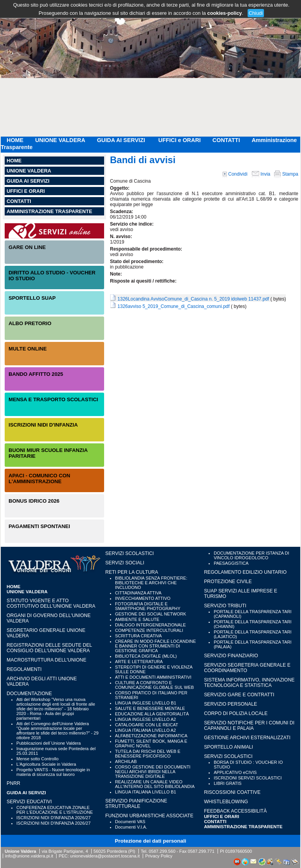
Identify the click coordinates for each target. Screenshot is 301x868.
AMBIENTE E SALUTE (137, 619)
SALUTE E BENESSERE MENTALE (150, 708)
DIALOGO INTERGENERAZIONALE (150, 625)
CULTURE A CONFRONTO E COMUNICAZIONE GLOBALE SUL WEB (154, 685)
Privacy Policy (159, 856)
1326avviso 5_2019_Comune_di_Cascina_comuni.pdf (174, 306)
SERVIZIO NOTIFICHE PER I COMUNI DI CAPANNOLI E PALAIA (249, 726)
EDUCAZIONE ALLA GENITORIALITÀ (152, 714)
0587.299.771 (201, 851)
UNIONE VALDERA (60, 140)
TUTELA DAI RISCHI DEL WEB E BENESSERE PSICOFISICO (148, 754)
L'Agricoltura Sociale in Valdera (46, 764)
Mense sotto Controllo (37, 759)
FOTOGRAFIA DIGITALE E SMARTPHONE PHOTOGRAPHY (148, 606)
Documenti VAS (130, 822)
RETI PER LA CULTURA (132, 572)
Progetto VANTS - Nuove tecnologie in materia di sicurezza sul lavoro (53, 772)
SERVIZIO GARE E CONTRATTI (239, 695)
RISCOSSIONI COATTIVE (232, 792)
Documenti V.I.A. (131, 827)
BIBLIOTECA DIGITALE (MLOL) (146, 656)
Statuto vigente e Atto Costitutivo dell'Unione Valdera (51, 603)
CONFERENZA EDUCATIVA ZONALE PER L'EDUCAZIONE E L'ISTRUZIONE (55, 810)
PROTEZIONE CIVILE (228, 582)
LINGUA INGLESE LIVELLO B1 (146, 703)
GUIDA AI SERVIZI (122, 140)
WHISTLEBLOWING (226, 802)
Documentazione (29, 694)
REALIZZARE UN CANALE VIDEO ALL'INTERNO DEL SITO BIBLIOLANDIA (155, 784)
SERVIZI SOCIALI (125, 563)
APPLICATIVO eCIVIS (235, 772)
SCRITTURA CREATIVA (138, 636)
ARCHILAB (126, 761)
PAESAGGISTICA (231, 563)
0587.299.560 (162, 851)
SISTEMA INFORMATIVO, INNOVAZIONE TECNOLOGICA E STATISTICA (249, 683)
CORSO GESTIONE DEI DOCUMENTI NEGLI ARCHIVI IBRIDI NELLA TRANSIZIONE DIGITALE (153, 772)
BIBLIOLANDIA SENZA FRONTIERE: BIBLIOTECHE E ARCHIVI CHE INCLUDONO (151, 583)
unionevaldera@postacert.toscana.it (105, 856)
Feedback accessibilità (235, 811)
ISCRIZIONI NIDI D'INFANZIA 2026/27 (53, 818)
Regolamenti (24, 669)
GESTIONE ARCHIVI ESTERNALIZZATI (247, 738)
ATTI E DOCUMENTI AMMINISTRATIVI (153, 677)
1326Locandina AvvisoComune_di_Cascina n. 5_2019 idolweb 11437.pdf (193, 299)
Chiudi (256, 13)
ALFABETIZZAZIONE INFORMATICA (151, 736)
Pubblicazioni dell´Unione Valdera (49, 743)
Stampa (286, 174)
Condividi (235, 174)
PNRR (13, 783)
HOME (15, 140)
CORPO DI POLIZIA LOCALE (236, 713)
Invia (261, 174)
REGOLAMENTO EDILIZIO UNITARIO (245, 572)
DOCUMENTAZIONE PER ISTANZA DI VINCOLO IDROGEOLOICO (251, 555)
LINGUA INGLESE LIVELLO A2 (145, 719)
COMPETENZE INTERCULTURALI (149, 630)
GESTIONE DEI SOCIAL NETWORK (150, 614)
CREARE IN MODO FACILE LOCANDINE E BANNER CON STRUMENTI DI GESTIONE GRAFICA (155, 646)
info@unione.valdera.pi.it (29, 856)
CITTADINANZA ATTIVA (138, 593)
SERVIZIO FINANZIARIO (231, 656)
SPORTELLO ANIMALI (228, 747)
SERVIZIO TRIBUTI (225, 606)
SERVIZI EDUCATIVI (29, 802)
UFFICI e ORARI (180, 140)
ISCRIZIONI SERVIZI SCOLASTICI (248, 778)
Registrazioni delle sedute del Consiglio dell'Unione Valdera (49, 648)
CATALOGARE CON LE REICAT (147, 725)
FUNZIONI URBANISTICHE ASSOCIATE (149, 816)
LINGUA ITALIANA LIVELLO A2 (145, 730)
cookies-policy (225, 13)
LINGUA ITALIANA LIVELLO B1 (146, 792)
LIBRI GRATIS (228, 783)
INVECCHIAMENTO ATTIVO (143, 598)
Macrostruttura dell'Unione (46, 660)
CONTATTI (226, 140)
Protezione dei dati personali (151, 841)
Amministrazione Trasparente (49, 211)
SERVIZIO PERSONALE (230, 704)
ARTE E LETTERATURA (139, 662)
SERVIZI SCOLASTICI (129, 553)
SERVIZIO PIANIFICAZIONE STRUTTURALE (136, 804)
